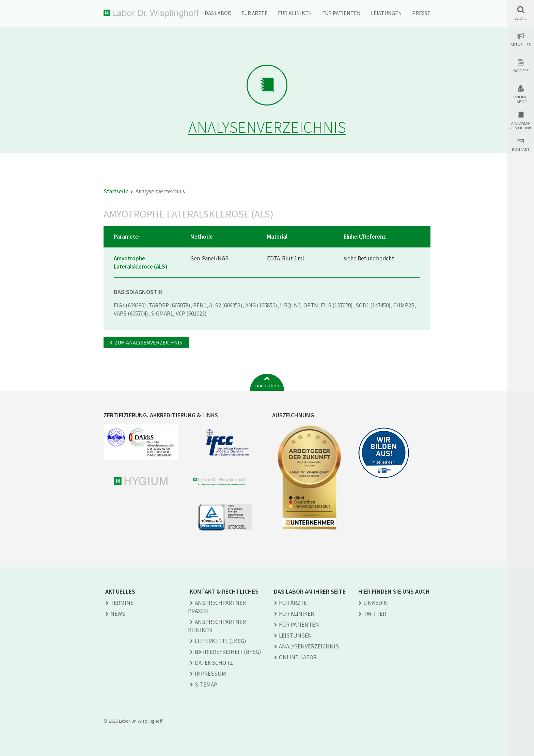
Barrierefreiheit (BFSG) (228, 652)
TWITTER (375, 614)
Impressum (210, 674)
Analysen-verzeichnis (521, 126)
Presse (421, 13)
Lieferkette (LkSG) (221, 641)
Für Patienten (341, 13)
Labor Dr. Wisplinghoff (151, 14)
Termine (122, 603)
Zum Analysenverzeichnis (148, 342)
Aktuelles (521, 45)
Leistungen (386, 13)
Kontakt (521, 149)
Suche (521, 18)
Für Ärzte (255, 13)
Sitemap (206, 685)
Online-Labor (521, 99)
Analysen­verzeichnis (309, 646)
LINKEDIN (376, 603)
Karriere (521, 71)
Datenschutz (214, 663)
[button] (521, 13)
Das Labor (218, 13)
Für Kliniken (295, 13)
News (118, 614)
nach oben (267, 385)
